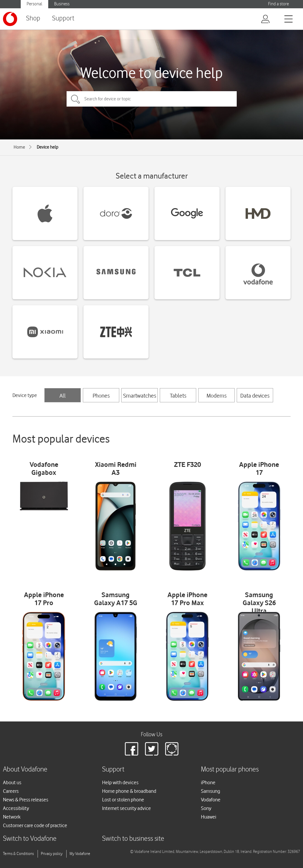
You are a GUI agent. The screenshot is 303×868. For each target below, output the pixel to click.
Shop (33, 19)
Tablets (178, 396)
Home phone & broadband (129, 791)
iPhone (208, 782)
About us (12, 782)
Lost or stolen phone (123, 800)
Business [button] (62, 4)
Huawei (209, 817)
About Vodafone (25, 770)
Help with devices (120, 782)
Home (19, 147)
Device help (47, 147)
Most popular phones (230, 770)
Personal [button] (34, 4)
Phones (101, 396)
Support (63, 19)
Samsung (211, 791)
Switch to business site (133, 839)
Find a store (278, 4)
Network (12, 817)
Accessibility (16, 808)
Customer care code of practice (35, 825)
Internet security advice (126, 808)
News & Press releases (26, 800)
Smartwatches (140, 396)
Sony (206, 808)
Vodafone (211, 800)
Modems (217, 396)
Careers (11, 791)
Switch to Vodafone (30, 839)
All (63, 396)
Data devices (255, 396)
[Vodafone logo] (10, 19)
